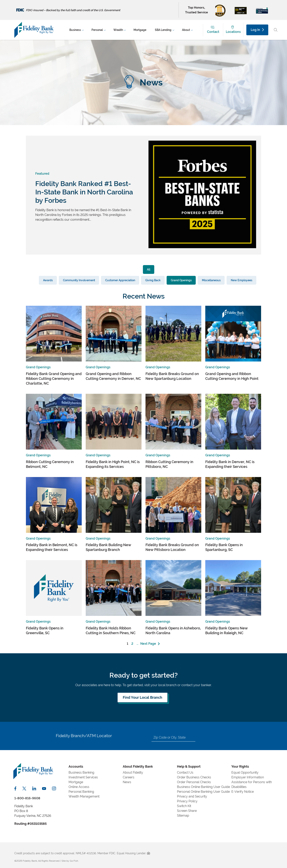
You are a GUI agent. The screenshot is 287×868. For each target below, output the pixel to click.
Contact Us (185, 772)
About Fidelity (133, 772)
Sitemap (183, 816)
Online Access (79, 787)
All (149, 269)
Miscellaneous (211, 280)
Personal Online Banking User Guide (203, 792)
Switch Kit (184, 806)
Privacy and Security (192, 796)
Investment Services (83, 777)
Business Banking (81, 772)
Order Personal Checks (194, 782)
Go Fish (74, 861)
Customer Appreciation (120, 280)
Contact (213, 32)
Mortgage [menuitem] (140, 30)
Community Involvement (79, 280)
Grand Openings (181, 280)
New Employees (242, 280)
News (127, 782)
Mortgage (76, 782)
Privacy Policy (187, 801)
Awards (48, 280)
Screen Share (187, 811)
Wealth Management (84, 796)
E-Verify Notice (243, 792)
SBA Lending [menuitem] (163, 30)
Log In (257, 30)
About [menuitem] (186, 30)
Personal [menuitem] (97, 30)
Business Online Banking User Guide (203, 787)
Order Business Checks (194, 777)
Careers (129, 777)
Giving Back (153, 280)
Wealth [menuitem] (118, 30)
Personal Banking (81, 792)
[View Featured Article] (202, 247)
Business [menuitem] (75, 30)
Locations (233, 32)
